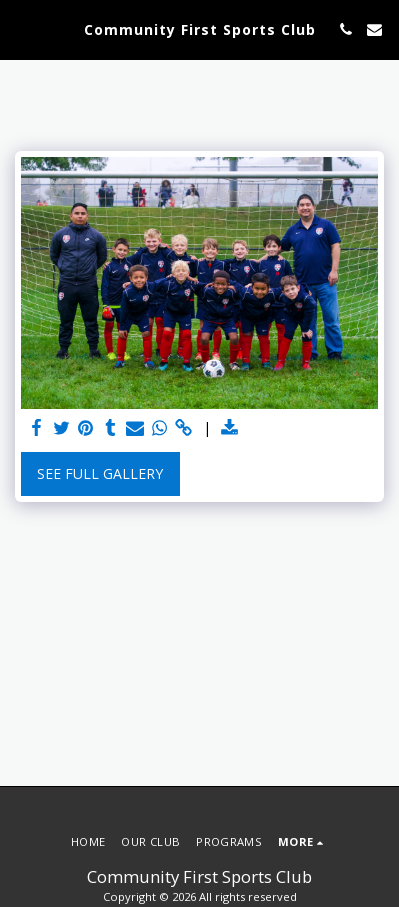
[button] (22, 28)
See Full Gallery (100, 473)
